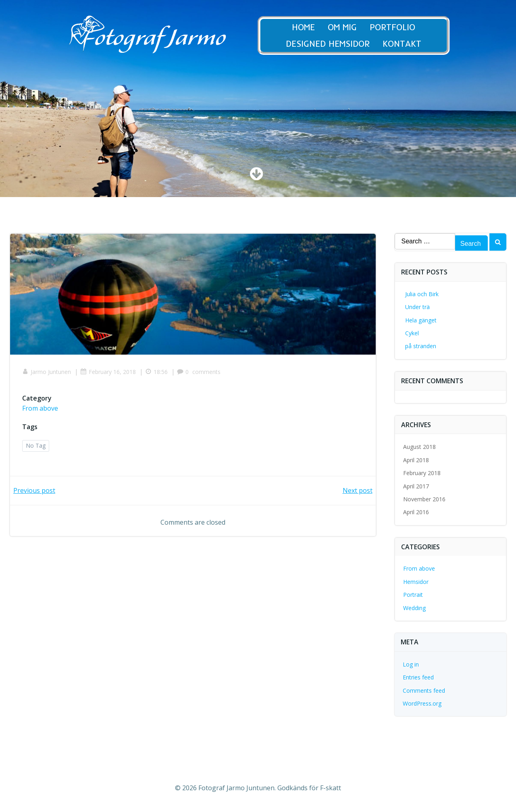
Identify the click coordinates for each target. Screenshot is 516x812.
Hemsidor (416, 582)
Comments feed (424, 691)
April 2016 (416, 512)
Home (311, 27)
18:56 (156, 372)
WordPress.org (422, 703)
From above (40, 408)
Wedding (414, 608)
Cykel (412, 333)
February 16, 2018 (108, 372)
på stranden (421, 346)
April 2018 (416, 460)
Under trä (417, 307)
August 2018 (419, 447)
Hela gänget (421, 320)
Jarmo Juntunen (47, 372)
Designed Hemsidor (335, 44)
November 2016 (424, 499)
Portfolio (400, 27)
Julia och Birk (422, 294)
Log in (411, 664)
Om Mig (350, 27)
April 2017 (416, 486)
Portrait (413, 595)
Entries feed (418, 677)
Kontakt (409, 44)
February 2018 (422, 473)
